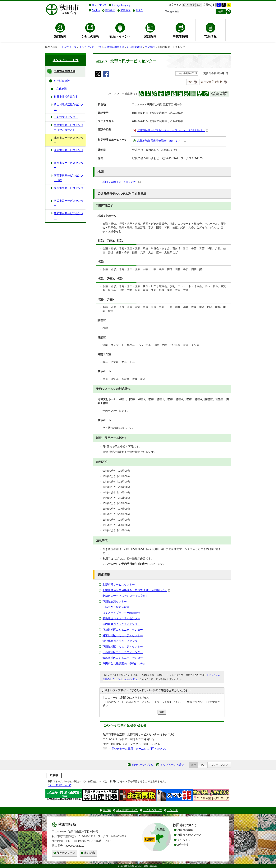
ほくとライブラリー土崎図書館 (121, 613)
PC (203, 765)
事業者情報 (180, 36)
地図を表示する (122, 182)
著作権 (107, 810)
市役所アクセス (66, 853)
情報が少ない (195, 702)
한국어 (139, 10)
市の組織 (90, 853)
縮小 (185, 5)
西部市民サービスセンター (69, 153)
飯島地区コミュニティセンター (121, 618)
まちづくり (184, 840)
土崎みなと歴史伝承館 (116, 607)
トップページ (69, 47)
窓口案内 (60, 36)
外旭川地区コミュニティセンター (123, 630)
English (96, 10)
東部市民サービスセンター (69, 190)
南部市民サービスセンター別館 (69, 178)
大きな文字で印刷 (211, 82)
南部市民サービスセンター (69, 165)
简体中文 (110, 10)
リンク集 (172, 810)
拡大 (199, 5)
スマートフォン (219, 765)
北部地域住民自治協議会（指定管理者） (136, 590)
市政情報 (210, 36)
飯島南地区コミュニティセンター (123, 658)
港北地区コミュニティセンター (121, 641)
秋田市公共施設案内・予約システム (124, 664)
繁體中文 (126, 10)
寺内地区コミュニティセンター (121, 624)
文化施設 (150, 47)
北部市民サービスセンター (119, 585)
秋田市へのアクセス (189, 835)
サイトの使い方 (152, 810)
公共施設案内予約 (114, 47)
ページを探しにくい (168, 702)
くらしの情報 (90, 36)
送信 (162, 712)
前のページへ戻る (142, 765)
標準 (192, 5)
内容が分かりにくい (138, 702)
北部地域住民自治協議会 (161, 141)
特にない (114, 702)
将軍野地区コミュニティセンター (123, 635)
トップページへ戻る (172, 765)
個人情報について (127, 810)
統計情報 (183, 845)
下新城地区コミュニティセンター (123, 647)
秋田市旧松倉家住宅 (66, 97)
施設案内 (150, 36)
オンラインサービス (90, 47)
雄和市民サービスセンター (69, 216)
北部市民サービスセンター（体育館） (125, 596)
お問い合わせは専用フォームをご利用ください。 (138, 749)
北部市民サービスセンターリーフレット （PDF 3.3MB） (173, 130)
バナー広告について (60, 785)
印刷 (190, 82)
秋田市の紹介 (185, 830)
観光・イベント (120, 36)
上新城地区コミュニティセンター (123, 652)
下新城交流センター (115, 602)
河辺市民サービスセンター (69, 203)
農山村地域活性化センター (69, 107)
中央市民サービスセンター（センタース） (69, 128)
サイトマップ (99, 5)
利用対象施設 (135, 47)
